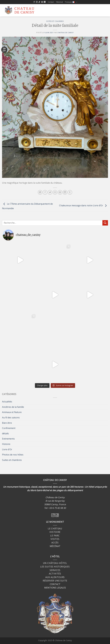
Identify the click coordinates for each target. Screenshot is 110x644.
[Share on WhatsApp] (40, 192)
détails (5, 433)
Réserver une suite (55, 581)
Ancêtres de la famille (13, 407)
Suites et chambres (55, 21)
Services (55, 570)
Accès (55, 543)
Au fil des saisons (11, 418)
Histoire (6, 444)
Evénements (8, 439)
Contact (51, 2)
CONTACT (55, 584)
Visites (55, 539)
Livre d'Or (7, 449)
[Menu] (43, 10)
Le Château (55, 529)
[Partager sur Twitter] (50, 192)
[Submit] (105, 223)
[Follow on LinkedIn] (45, 2)
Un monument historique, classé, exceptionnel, (28, 487)
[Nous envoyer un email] (42, 2)
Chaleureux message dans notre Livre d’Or (84, 206)
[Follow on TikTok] (39, 2)
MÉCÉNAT (55, 546)
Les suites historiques (55, 567)
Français (71, 2)
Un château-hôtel (55, 563)
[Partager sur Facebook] (45, 192)
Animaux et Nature (12, 412)
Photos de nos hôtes (13, 455)
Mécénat (59, 2)
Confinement (9, 428)
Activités (55, 574)
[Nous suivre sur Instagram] (37, 2)
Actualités (7, 402)
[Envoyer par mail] (55, 192)
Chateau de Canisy (66, 33)
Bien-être (7, 423)
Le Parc (55, 536)
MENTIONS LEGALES (55, 588)
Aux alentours (55, 577)
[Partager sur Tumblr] (70, 192)
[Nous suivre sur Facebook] (34, 2)
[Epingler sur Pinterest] (60, 192)
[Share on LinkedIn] (65, 192)
